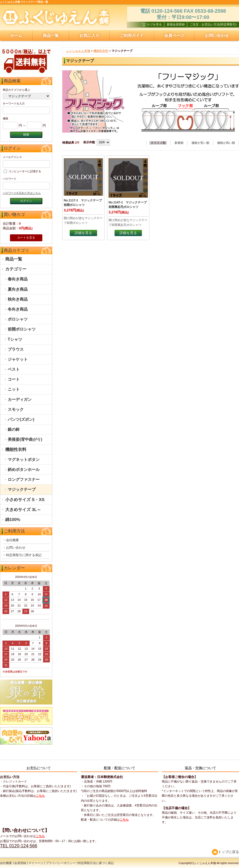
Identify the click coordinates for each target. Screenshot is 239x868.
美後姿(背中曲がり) (25, 439)
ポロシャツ (18, 319)
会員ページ (174, 36)
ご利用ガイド (132, 36)
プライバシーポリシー (61, 863)
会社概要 (12, 540)
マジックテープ (22, 489)
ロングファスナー (24, 479)
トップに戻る (225, 852)
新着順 (179, 143)
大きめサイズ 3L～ (23, 510)
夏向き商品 (18, 289)
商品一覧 (51, 36)
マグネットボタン (24, 460)
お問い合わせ (16, 548)
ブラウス (16, 349)
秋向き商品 (18, 299)
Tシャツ (15, 339)
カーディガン (20, 399)
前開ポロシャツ (22, 329)
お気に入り (89, 36)
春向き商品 (18, 279)
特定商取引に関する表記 (24, 555)
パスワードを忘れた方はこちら (22, 193)
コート (14, 379)
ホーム (16, 36)
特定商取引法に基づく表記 (96, 863)
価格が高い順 (226, 143)
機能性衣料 (16, 450)
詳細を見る (83, 233)
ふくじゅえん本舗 (78, 51)
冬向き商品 (18, 309)
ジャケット (18, 359)
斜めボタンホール (24, 470)
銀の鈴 (14, 429)
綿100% (13, 520)
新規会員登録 (176, 24)
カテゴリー (16, 269)
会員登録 (20, 863)
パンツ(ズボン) (21, 419)
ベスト (14, 369)
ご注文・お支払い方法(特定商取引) (213, 24)
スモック (16, 409)
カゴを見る (152, 25)
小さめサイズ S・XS (25, 500)
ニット (14, 389)
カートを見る (26, 238)
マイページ (36, 863)
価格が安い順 (200, 143)
